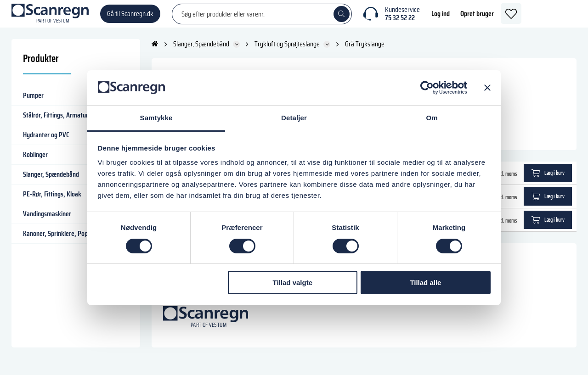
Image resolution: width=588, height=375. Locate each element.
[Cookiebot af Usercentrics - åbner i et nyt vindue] (427, 88)
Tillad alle (425, 283)
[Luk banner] (487, 88)
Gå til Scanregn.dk (130, 18)
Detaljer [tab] (294, 118)
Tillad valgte (293, 283)
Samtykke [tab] (156, 118)
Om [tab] (432, 118)
